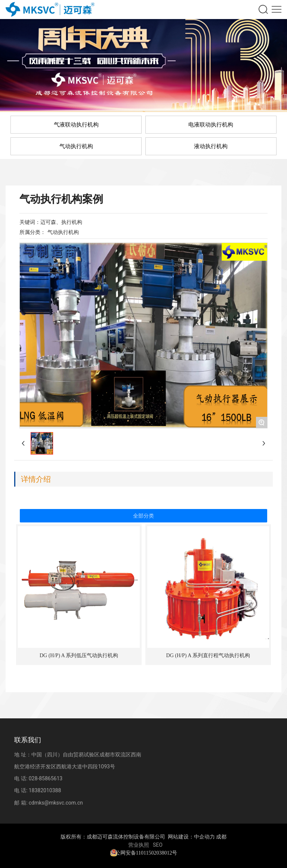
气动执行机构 (76, 146)
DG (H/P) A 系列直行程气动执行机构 (208, 655)
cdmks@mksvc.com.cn (56, 803)
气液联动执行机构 (76, 125)
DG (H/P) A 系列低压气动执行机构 (79, 655)
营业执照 (139, 845)
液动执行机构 (211, 146)
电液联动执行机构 (211, 125)
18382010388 (45, 790)
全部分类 (143, 516)
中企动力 (204, 837)
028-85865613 (46, 778)
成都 (221, 837)
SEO (158, 845)
